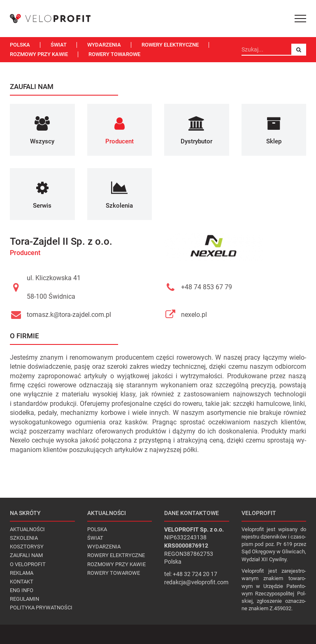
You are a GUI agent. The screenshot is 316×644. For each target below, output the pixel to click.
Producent (25, 253)
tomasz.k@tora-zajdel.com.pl (69, 315)
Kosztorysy (27, 547)
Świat (59, 45)
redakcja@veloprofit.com (196, 582)
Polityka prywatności (41, 608)
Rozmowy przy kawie (39, 54)
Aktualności (27, 529)
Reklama (22, 573)
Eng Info (22, 590)
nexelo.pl (194, 315)
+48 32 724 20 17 (195, 574)
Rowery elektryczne (170, 45)
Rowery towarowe (114, 54)
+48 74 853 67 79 (207, 287)
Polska (20, 45)
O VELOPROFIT (28, 564)
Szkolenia (24, 538)
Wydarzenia (104, 45)
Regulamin (24, 599)
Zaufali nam (26, 555)
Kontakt (22, 582)
